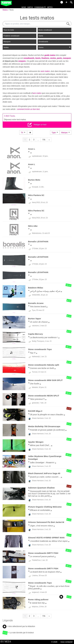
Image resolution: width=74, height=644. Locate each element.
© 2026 (54, 642)
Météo (50, 7)
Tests (11, 10)
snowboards (29, 58)
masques (67, 58)
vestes (53, 58)
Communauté (40, 7)
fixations (45, 58)
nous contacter (67, 642)
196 (44, 140)
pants (59, 58)
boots (38, 58)
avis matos (45, 71)
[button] (66, 2)
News (24, 7)
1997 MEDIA (6, 642)
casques (22, 61)
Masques (7, 42)
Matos (30, 7)
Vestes (6, 47)
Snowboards (43, 42)
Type (55, 133)
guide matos (50, 55)
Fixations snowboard (11, 36)
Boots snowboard (45, 30)
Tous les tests (9, 30)
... (38, 140)
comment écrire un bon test (28, 109)
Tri (23, 133)
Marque (65, 133)
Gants (41, 36)
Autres (55, 47)
